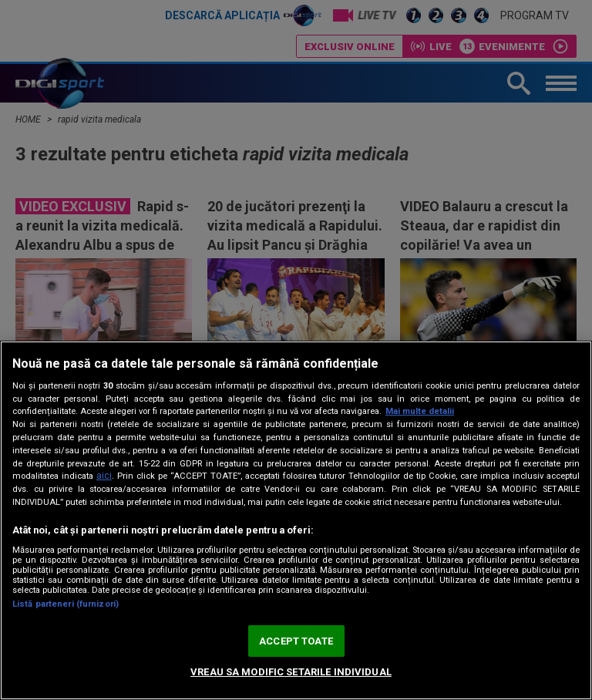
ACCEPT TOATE (296, 641)
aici (104, 476)
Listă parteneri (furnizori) (66, 604)
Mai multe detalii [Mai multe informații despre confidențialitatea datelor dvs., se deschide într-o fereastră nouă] (420, 411)
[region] (296, 520)
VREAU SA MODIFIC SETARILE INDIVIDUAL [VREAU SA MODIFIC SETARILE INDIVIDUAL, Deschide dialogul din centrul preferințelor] (291, 672)
